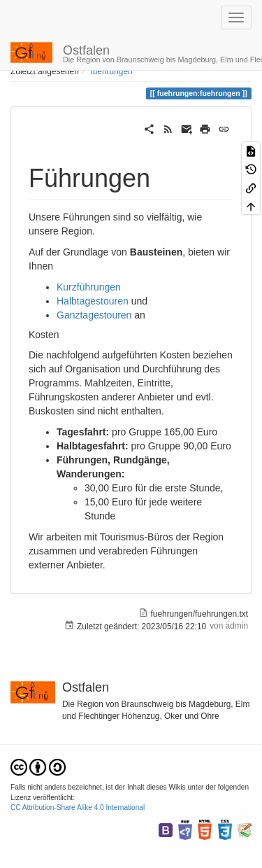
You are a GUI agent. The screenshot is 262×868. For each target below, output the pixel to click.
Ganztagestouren (94, 315)
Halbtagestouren (93, 301)
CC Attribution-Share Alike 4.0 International (78, 807)
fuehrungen (111, 71)
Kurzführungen (89, 287)
